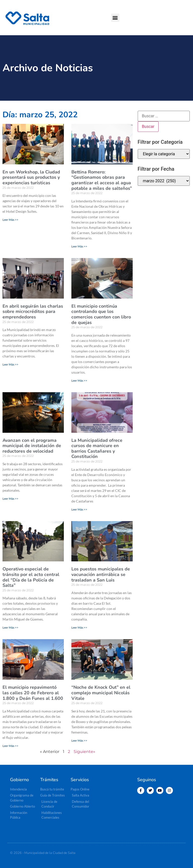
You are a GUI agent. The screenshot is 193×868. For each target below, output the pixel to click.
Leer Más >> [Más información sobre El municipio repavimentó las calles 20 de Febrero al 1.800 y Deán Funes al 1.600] (10, 746)
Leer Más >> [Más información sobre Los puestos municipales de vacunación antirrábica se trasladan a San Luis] (79, 627)
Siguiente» (84, 752)
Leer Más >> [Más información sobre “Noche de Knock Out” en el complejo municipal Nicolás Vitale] (79, 740)
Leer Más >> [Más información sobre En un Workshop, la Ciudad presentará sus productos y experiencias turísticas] (10, 220)
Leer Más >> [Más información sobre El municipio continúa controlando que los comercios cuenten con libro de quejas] (79, 381)
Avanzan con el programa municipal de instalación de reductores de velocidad (32, 446)
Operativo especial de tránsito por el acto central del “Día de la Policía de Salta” (31, 577)
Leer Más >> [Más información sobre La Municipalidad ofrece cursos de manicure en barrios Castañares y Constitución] (79, 509)
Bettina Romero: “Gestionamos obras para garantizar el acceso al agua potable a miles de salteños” (102, 180)
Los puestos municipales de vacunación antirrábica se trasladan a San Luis (101, 574)
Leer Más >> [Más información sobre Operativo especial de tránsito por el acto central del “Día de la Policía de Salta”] (10, 627)
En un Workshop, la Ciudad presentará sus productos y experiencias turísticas (31, 177)
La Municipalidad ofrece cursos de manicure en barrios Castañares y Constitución (97, 448)
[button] (115, 18)
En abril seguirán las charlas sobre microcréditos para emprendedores (33, 312)
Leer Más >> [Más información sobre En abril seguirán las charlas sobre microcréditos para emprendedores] (10, 364)
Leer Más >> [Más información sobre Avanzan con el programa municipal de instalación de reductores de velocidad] (10, 499)
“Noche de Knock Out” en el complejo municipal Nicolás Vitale (101, 693)
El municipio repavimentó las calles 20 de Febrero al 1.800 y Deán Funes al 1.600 (33, 693)
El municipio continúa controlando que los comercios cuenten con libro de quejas (101, 314)
